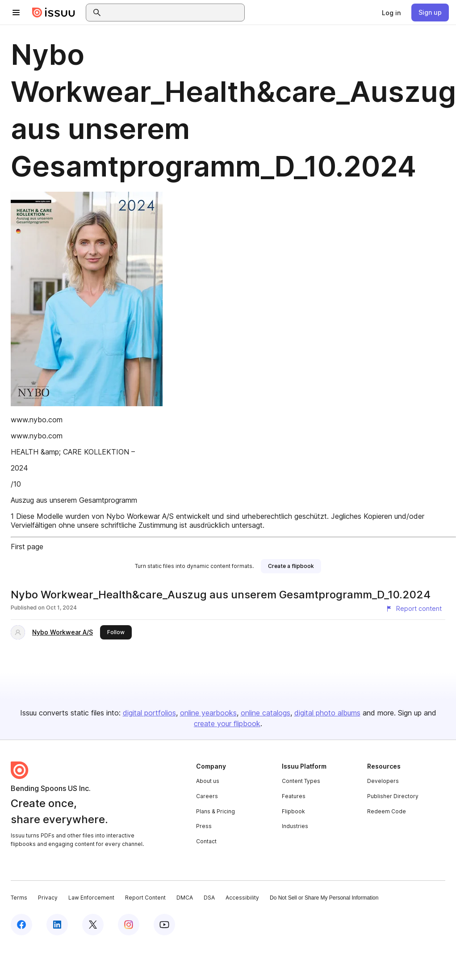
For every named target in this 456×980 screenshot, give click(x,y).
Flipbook (293, 811)
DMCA (185, 898)
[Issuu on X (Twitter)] (93, 925)
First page (27, 547)
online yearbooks (208, 713)
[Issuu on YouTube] (164, 925)
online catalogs (266, 713)
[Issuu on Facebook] (21, 925)
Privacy (48, 898)
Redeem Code (387, 811)
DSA (209, 898)
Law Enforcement (91, 898)
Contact (206, 841)
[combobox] (173, 13)
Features (294, 796)
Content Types (301, 781)
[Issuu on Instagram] (129, 925)
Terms (19, 898)
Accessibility (242, 898)
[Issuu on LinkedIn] (57, 925)
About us (208, 781)
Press (204, 826)
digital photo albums (327, 713)
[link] (391, 13)
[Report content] (414, 609)
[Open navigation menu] (16, 13)
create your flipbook (227, 723)
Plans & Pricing (215, 811)
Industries (295, 826)
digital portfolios (149, 713)
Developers (383, 781)
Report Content (145, 898)
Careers (207, 796)
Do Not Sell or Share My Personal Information (324, 898)
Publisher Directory (393, 796)
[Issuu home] (54, 13)
